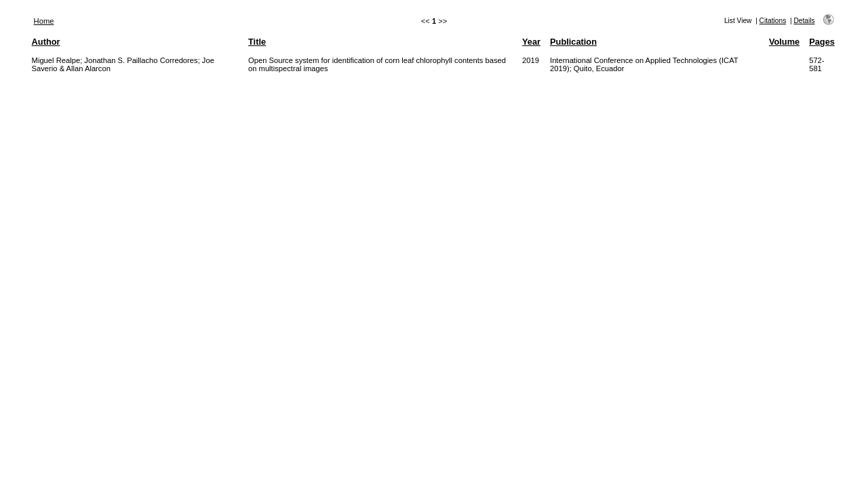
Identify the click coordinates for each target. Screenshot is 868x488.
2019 (531, 60)
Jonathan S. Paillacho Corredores (141, 60)
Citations (773, 21)
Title (257, 42)
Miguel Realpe (56, 60)
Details (804, 21)
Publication (573, 42)
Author (46, 42)
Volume (784, 42)
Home (44, 21)
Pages (822, 42)
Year (531, 42)
